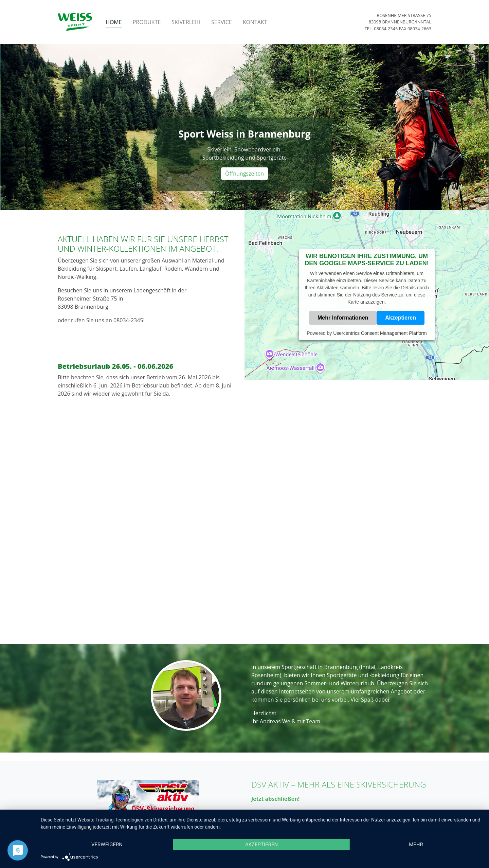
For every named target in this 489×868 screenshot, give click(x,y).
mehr (416, 845)
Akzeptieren (401, 318)
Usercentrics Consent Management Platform (380, 333)
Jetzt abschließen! (275, 799)
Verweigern (107, 845)
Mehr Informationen (343, 318)
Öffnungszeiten (244, 174)
